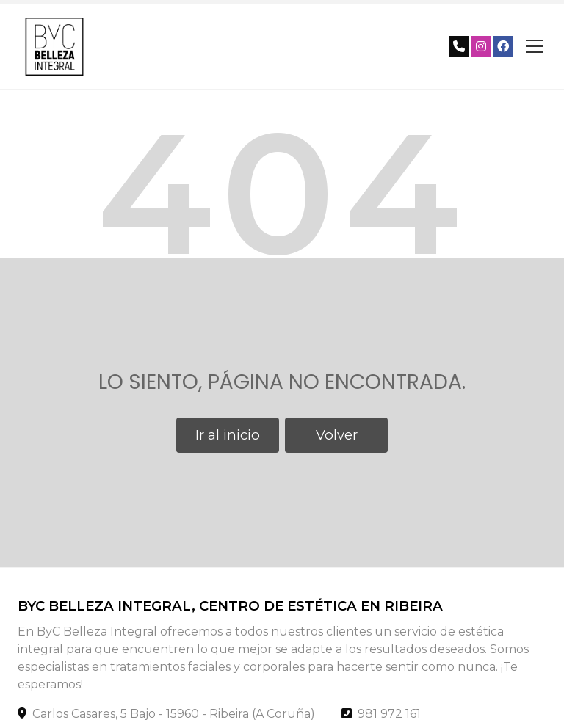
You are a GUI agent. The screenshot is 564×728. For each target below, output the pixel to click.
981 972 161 (389, 714)
